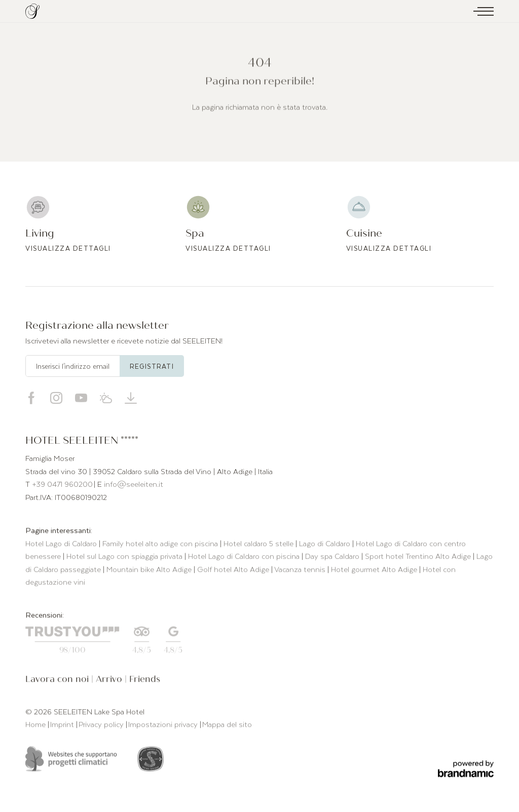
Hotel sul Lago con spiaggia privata (125, 557)
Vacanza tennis (301, 570)
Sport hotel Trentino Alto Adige (419, 557)
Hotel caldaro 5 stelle (259, 545)
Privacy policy (102, 725)
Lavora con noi (58, 681)
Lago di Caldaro (326, 545)
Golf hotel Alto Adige (234, 570)
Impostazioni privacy (164, 725)
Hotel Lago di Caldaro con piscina (245, 557)
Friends (145, 681)
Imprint (63, 725)
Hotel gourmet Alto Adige (375, 570)
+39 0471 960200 (62, 484)
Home (36, 725)
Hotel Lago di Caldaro (62, 545)
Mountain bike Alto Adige (150, 570)
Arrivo (110, 681)
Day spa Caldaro (333, 557)
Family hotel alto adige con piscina (161, 545)
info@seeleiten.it (134, 484)
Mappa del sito (227, 725)
